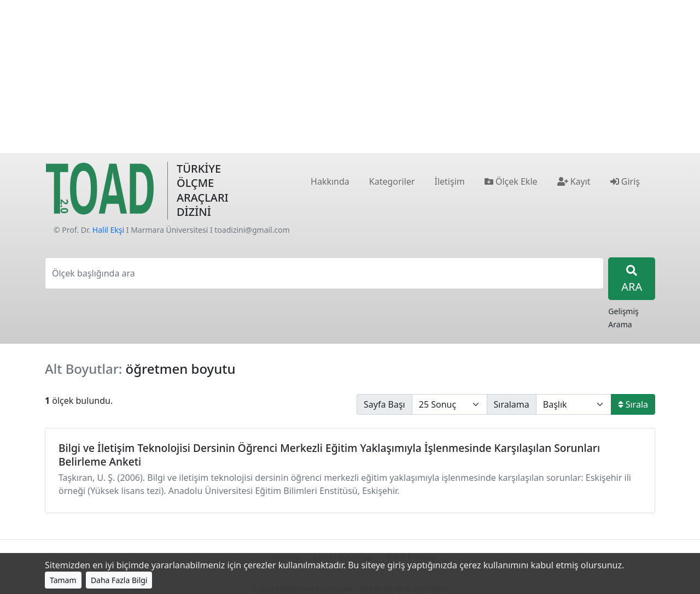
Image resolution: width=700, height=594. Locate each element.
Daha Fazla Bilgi (119, 580)
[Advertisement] (350, 77)
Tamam (63, 580)
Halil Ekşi (108, 230)
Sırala (633, 404)
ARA (632, 280)
